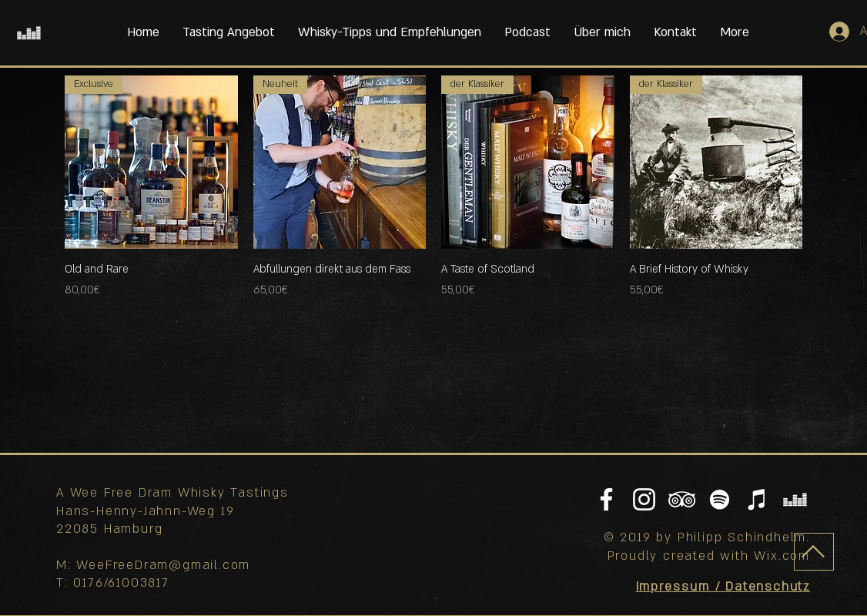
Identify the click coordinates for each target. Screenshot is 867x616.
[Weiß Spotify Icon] (720, 499)
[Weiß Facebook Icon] (606, 499)
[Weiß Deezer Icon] (29, 33)
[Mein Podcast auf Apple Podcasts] (757, 499)
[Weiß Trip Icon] (682, 499)
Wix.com (782, 556)
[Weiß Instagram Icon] (644, 499)
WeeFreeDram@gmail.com (163, 565)
